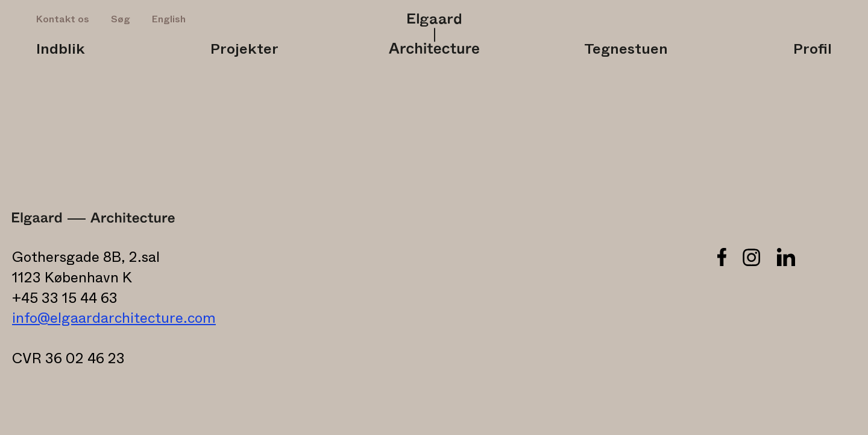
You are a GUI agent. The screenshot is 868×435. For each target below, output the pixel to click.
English (169, 19)
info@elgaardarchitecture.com (114, 319)
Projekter (244, 49)
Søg (121, 19)
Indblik (61, 49)
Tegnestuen (626, 49)
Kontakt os (63, 19)
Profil (813, 49)
